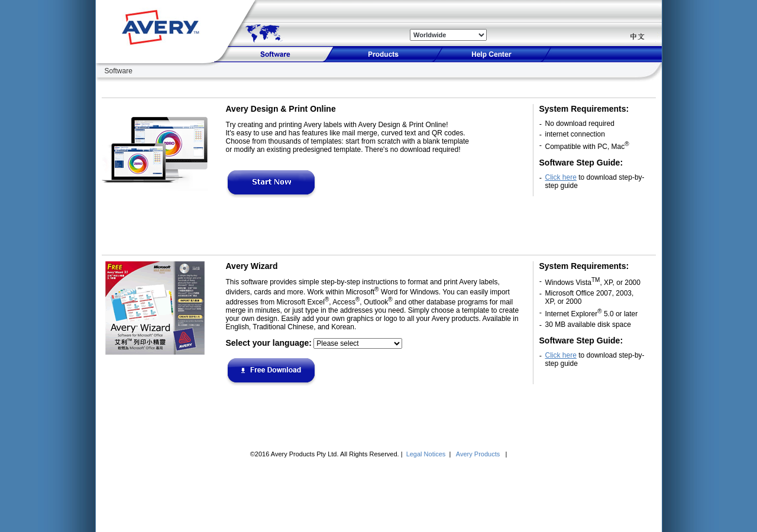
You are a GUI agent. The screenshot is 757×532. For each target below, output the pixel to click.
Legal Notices (427, 454)
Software (119, 71)
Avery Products (479, 454)
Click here (561, 177)
